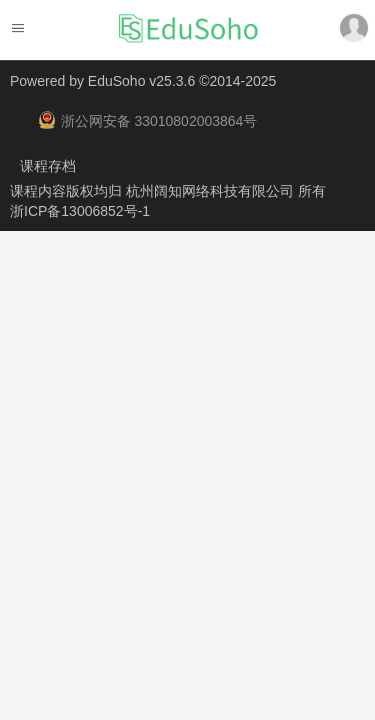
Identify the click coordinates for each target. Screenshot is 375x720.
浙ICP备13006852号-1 (80, 211)
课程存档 (48, 166)
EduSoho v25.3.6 (141, 81)
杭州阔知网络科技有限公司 (212, 191)
